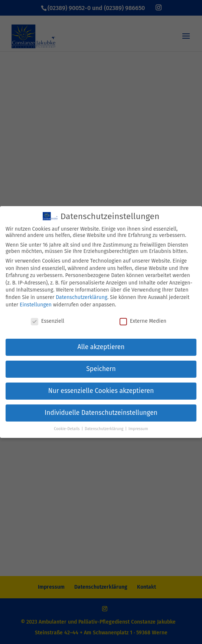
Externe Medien (143, 321)
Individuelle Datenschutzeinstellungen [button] (101, 413)
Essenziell (48, 321)
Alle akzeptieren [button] (101, 347)
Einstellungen (36, 305)
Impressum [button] (138, 429)
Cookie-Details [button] (67, 429)
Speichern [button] (101, 369)
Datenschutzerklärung (82, 297)
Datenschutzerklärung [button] (105, 429)
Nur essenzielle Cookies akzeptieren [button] (101, 391)
